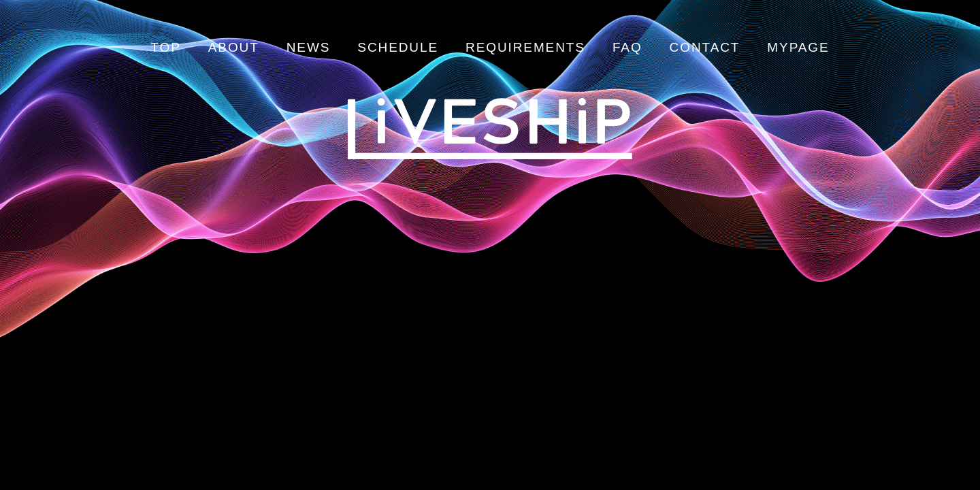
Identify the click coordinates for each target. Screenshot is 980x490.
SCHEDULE (398, 47)
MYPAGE (798, 47)
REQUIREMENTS (525, 47)
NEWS (309, 47)
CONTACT (705, 47)
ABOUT (234, 47)
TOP (165, 47)
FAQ (627, 47)
